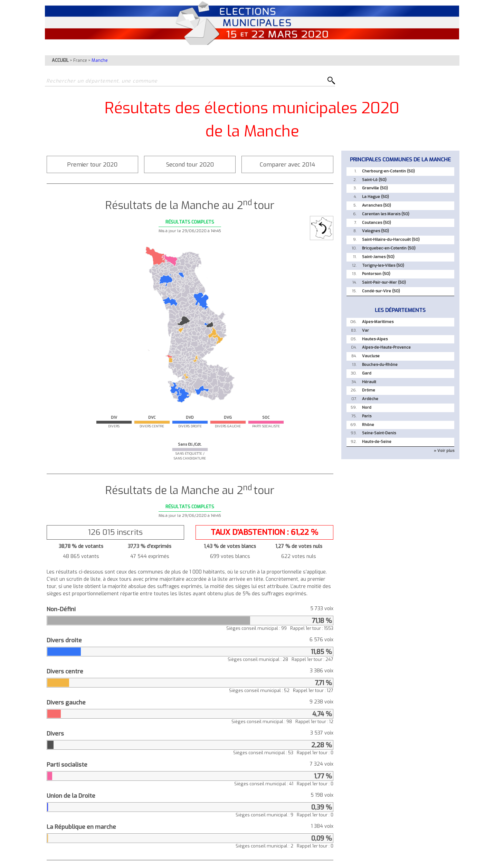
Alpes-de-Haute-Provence (386, 347)
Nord (367, 408)
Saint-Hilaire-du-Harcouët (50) (391, 240)
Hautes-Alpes (375, 339)
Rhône (368, 425)
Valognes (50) (375, 231)
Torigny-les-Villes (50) (383, 266)
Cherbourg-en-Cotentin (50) (388, 171)
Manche (100, 60)
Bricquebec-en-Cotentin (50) (389, 248)
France (80, 60)
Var (365, 330)
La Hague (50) (375, 197)
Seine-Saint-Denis (379, 433)
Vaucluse (371, 356)
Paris (367, 416)
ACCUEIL (60, 60)
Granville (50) (375, 188)
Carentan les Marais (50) (386, 214)
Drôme (369, 390)
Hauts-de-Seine (377, 442)
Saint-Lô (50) (374, 180)
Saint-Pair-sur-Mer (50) (384, 282)
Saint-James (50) (378, 257)
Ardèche (370, 399)
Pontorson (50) (376, 274)
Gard (367, 373)
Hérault (369, 382)
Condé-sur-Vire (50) (381, 291)
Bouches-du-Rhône (380, 365)
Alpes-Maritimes (378, 322)
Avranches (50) (377, 205)
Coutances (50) (377, 223)
